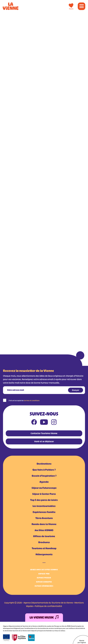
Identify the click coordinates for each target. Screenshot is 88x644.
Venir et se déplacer (44, 441)
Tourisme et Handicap (44, 548)
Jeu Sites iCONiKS (44, 530)
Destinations (44, 464)
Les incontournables (44, 506)
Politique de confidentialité (48, 606)
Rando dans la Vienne (44, 524)
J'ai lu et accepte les (24, 401)
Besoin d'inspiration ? (44, 476)
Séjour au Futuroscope (44, 488)
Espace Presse (44, 578)
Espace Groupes (44, 582)
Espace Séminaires (44, 586)
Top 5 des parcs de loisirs (44, 500)
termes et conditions (32, 401)
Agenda (44, 482)
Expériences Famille (44, 512)
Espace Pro (44, 574)
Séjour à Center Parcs (44, 494)
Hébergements (44, 554)
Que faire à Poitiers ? (44, 470)
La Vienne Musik (44, 618)
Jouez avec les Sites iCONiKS (44, 570)
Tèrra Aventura (44, 518)
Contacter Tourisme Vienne (44, 433)
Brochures (44, 542)
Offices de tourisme (44, 536)
